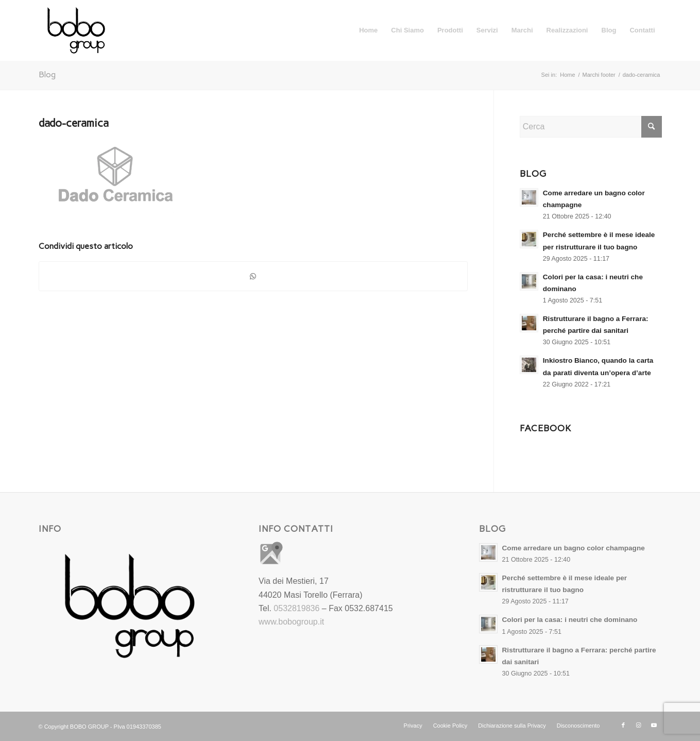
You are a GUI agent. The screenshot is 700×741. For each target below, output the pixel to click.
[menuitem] (368, 30)
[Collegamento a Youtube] (654, 725)
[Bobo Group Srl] (76, 30)
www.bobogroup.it (291, 622)
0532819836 (296, 608)
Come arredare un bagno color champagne (574, 548)
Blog (47, 74)
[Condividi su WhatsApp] (253, 276)
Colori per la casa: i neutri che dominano (570, 620)
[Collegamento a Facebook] (623, 725)
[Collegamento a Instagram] (639, 725)
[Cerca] (591, 127)
